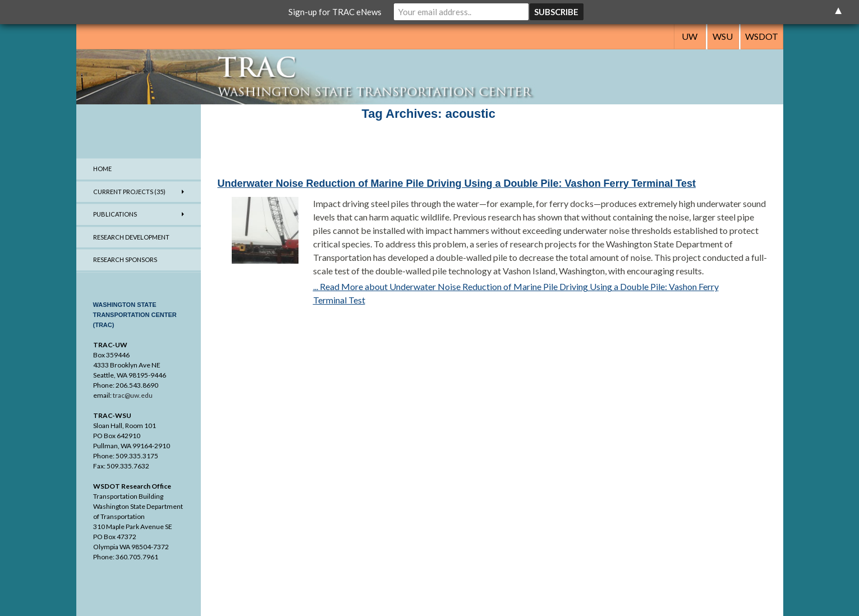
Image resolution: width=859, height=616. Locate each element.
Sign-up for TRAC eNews (335, 12)
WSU (723, 36)
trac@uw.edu (133, 395)
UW (690, 36)
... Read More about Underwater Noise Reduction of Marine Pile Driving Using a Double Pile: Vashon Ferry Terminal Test (516, 293)
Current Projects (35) (129, 192)
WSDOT (762, 36)
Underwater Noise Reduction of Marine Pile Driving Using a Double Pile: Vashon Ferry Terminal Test (457, 183)
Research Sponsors (125, 259)
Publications (115, 214)
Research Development (131, 237)
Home (102, 169)
